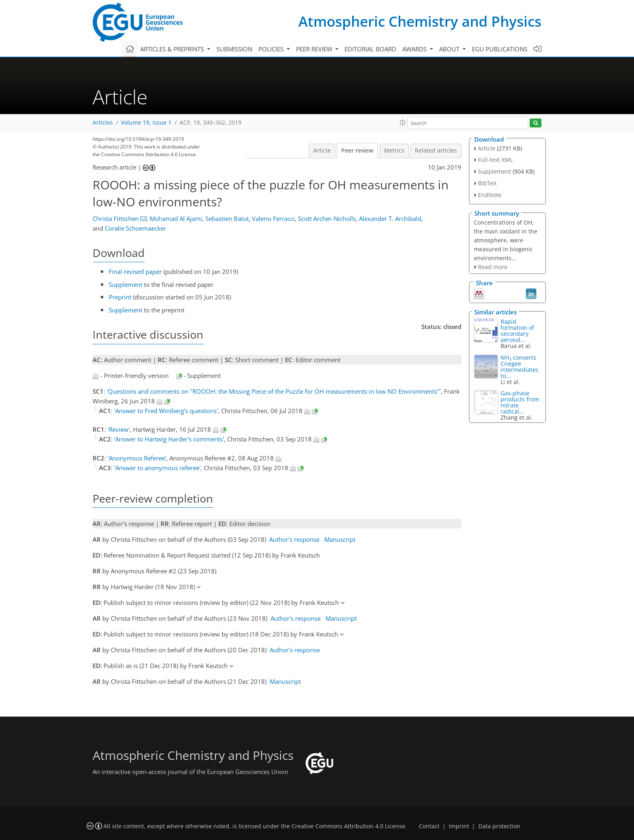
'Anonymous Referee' (137, 458)
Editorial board (370, 49)
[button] (403, 123)
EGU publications (500, 49)
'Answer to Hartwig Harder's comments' (169, 439)
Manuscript (340, 539)
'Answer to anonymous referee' (157, 468)
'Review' (119, 429)
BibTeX (487, 183)
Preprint (120, 297)
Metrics (394, 151)
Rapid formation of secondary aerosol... (517, 331)
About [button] (450, 49)
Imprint (459, 826)
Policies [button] (272, 49)
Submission (234, 49)
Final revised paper (135, 272)
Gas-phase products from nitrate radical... (520, 402)
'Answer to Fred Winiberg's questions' (166, 411)
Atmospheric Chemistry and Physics (420, 21)
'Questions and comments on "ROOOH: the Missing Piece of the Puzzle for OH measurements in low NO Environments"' (274, 391)
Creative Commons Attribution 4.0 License (348, 826)
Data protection (499, 826)
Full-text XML (495, 160)
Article (322, 151)
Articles (103, 123)
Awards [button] (415, 49)
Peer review (357, 151)
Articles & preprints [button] (173, 49)
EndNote (490, 195)
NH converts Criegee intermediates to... (520, 367)
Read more (493, 267)
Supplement (126, 284)
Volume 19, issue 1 (146, 123)
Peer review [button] (315, 49)
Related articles (436, 151)
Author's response (294, 539)
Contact (429, 826)
